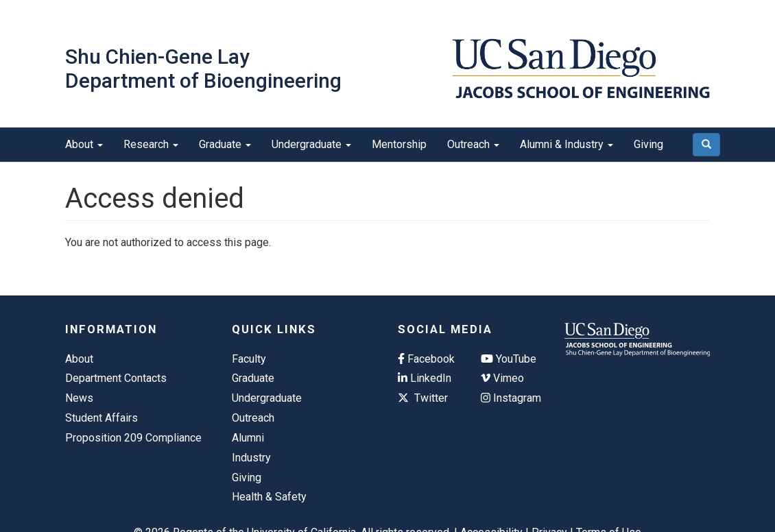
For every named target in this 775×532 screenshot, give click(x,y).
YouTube (509, 359)
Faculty (249, 359)
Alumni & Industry (567, 144)
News (79, 398)
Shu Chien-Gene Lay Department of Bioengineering (203, 69)
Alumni (248, 438)
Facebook (426, 359)
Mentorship (399, 144)
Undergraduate (311, 144)
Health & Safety (269, 497)
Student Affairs (102, 418)
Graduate (225, 144)
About (84, 144)
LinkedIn (425, 378)
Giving (648, 144)
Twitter (423, 398)
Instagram (511, 398)
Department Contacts (116, 378)
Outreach (473, 144)
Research (151, 144)
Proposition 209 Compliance (133, 438)
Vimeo (502, 378)
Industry (251, 458)
